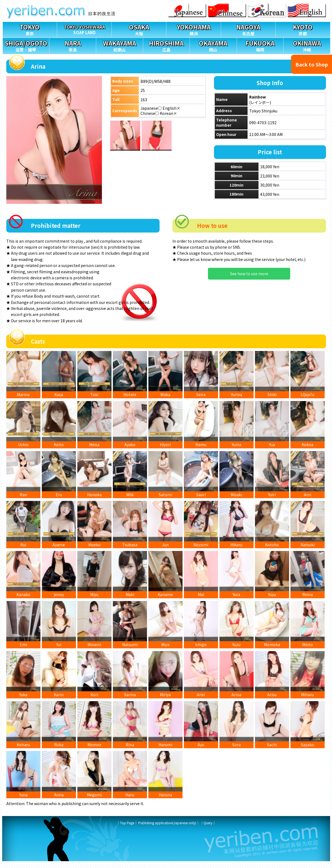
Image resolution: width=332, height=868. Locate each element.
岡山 (213, 45)
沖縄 (307, 45)
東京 (30, 29)
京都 (303, 29)
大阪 (139, 29)
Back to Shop (312, 64)
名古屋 (248, 29)
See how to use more (249, 274)
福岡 (260, 45)
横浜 (194, 29)
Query (208, 830)
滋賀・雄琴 (26, 45)
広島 (166, 45)
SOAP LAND (84, 29)
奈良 (73, 45)
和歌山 (119, 45)
